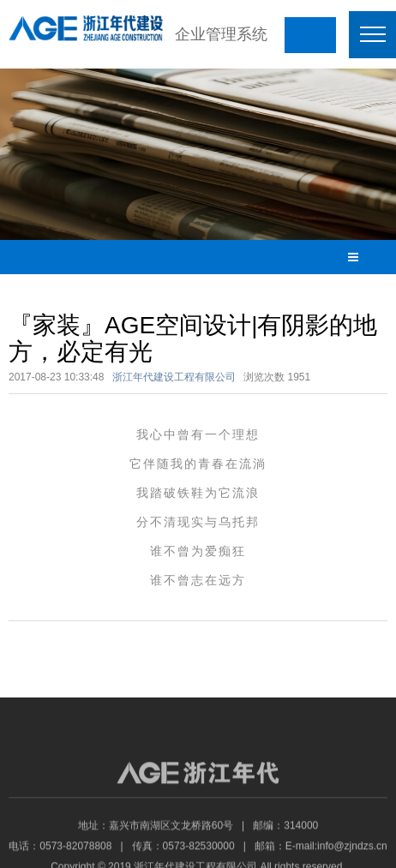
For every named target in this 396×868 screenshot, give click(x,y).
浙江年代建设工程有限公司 (174, 377)
